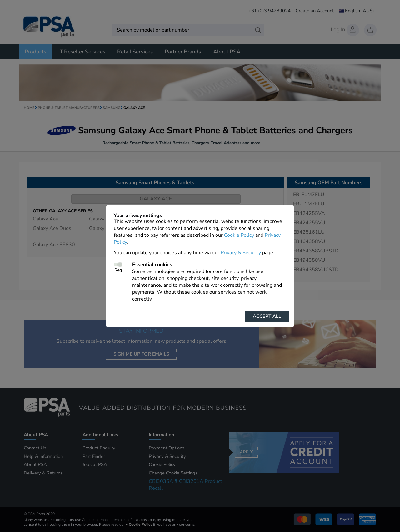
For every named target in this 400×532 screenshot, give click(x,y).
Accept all (267, 316)
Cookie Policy (239, 235)
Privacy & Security (241, 253)
